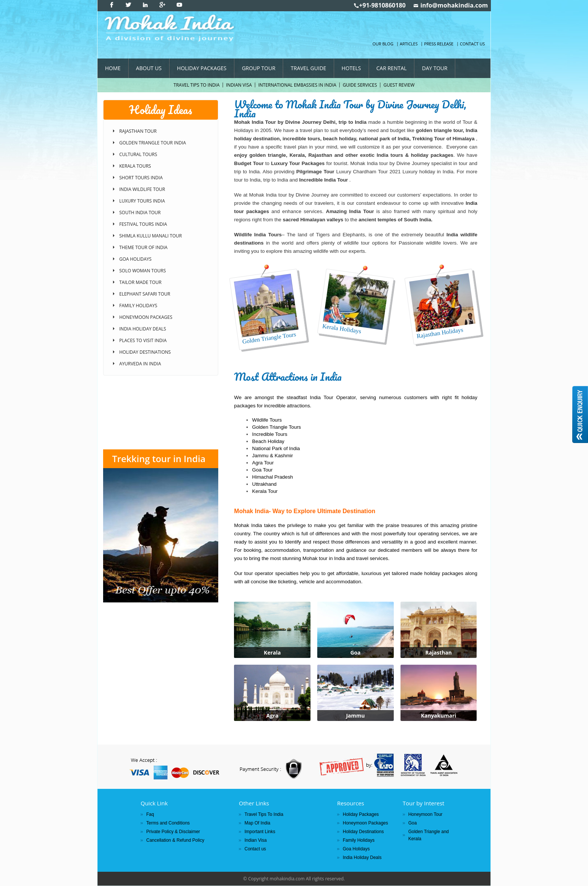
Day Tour (435, 68)
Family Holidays (138, 306)
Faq (150, 814)
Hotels (351, 68)
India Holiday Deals (143, 329)
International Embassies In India (297, 85)
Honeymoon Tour (425, 814)
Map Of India (257, 823)
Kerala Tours (135, 166)
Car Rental (392, 68)
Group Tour (259, 68)
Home (113, 68)
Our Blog (383, 44)
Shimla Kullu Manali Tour (151, 236)
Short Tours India (141, 178)
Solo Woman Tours (142, 271)
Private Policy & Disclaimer (173, 832)
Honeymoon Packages (146, 317)
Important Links (260, 832)
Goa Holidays (135, 259)
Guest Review (399, 85)
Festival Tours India (143, 224)
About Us (149, 68)
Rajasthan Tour (138, 131)
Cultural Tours (138, 154)
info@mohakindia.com (454, 5)
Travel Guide (308, 68)
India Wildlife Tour (142, 189)
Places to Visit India (143, 340)
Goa (413, 823)
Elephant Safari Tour (145, 294)
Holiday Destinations (145, 352)
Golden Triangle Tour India (153, 143)
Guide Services (360, 85)
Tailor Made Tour (140, 282)
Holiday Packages (202, 68)
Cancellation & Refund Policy (175, 840)
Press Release (439, 44)
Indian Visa (239, 85)
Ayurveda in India (140, 364)
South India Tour (140, 212)
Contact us (472, 44)
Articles (409, 44)
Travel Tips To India (197, 85)
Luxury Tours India (142, 201)
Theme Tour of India (143, 247)
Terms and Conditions (168, 823)
